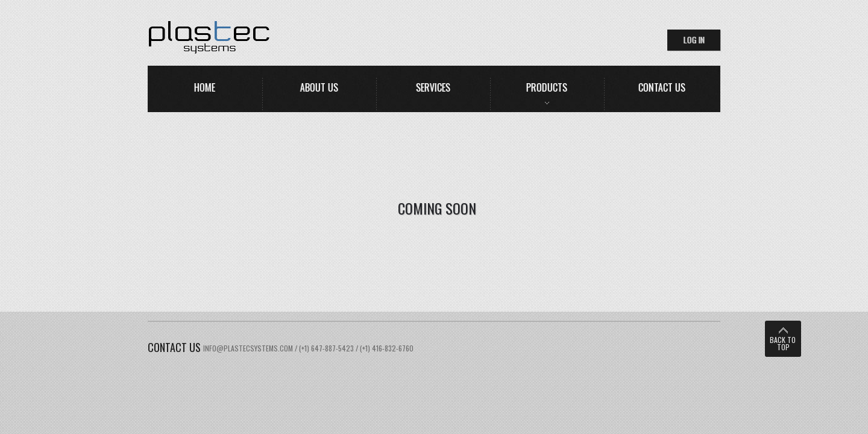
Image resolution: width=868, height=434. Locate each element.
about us (319, 87)
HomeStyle (257, 37)
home (205, 87)
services (433, 87)
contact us (662, 87)
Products (547, 87)
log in (694, 39)
